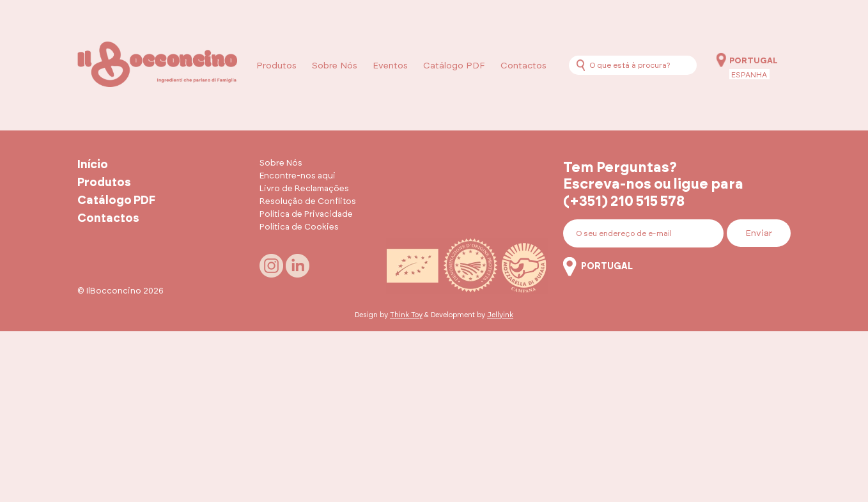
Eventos (390, 66)
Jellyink (500, 315)
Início (93, 165)
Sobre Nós (335, 66)
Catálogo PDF (454, 66)
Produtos (276, 66)
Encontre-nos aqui (298, 176)
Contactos (523, 66)
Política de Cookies (299, 227)
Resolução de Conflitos (308, 202)
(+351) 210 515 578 (624, 201)
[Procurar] (581, 65)
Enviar (759, 233)
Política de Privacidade (306, 215)
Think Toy (406, 315)
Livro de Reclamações (304, 189)
